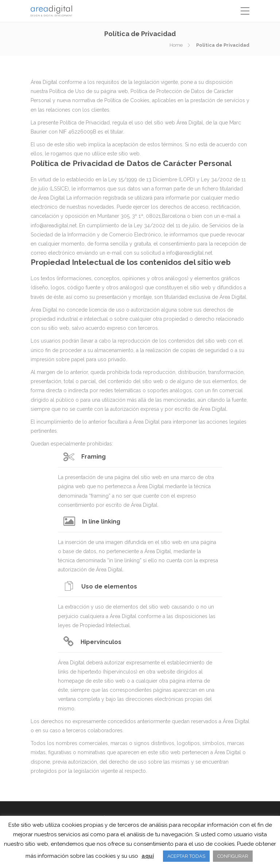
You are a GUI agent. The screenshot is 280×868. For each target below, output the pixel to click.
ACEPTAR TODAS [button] (186, 856)
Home (176, 45)
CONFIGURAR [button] (233, 856)
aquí (148, 856)
